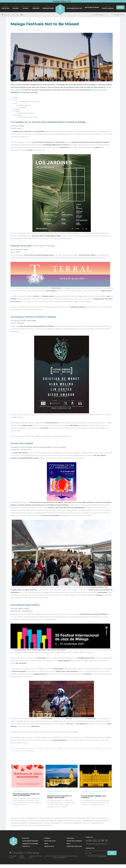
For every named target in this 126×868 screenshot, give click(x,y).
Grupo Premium (94, 791)
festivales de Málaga (43, 748)
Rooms (25, 7)
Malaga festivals (101, 748)
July (16, 103)
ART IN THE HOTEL (50, 841)
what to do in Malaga (17, 748)
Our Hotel (26, 838)
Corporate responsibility (19, 823)
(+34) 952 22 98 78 (119, 15)
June (16, 100)
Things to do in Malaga (33, 30)
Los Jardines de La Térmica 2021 (29, 102)
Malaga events (30, 748)
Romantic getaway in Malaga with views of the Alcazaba (26, 795)
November (18, 115)
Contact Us (26, 846)
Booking (47, 838)
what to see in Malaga (27, 751)
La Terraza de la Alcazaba (72, 823)
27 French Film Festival (26, 113)
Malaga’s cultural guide (98, 90)
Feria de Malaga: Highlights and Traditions (93, 797)
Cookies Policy (49, 856)
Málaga (22, 30)
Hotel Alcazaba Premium (87, 748)
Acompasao (22, 107)
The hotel (5, 7)
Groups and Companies (74, 841)
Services (36, 7)
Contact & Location (99, 15)
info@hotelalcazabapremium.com (97, 844)
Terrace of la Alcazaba (30, 844)
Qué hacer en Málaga (71, 748)
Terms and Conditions (74, 846)
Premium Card (48, 7)
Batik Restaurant (92, 7)
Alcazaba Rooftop (74, 7)
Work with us (49, 846)
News (68, 844)
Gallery (15, 7)
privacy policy (102, 856)
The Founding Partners (30, 841)
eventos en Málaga (56, 748)
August (17, 109)
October (17, 111)
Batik (28, 791)
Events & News (108, 7)
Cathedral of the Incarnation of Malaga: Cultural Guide (59, 797)
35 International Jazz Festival (28, 117)
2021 (16, 98)
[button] (6, 15)
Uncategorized (85, 791)
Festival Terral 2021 (25, 105)
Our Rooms (70, 838)
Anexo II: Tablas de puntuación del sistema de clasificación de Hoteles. (65, 857)
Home (60, 10)
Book (120, 7)
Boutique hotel (102, 821)
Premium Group (94, 793)
